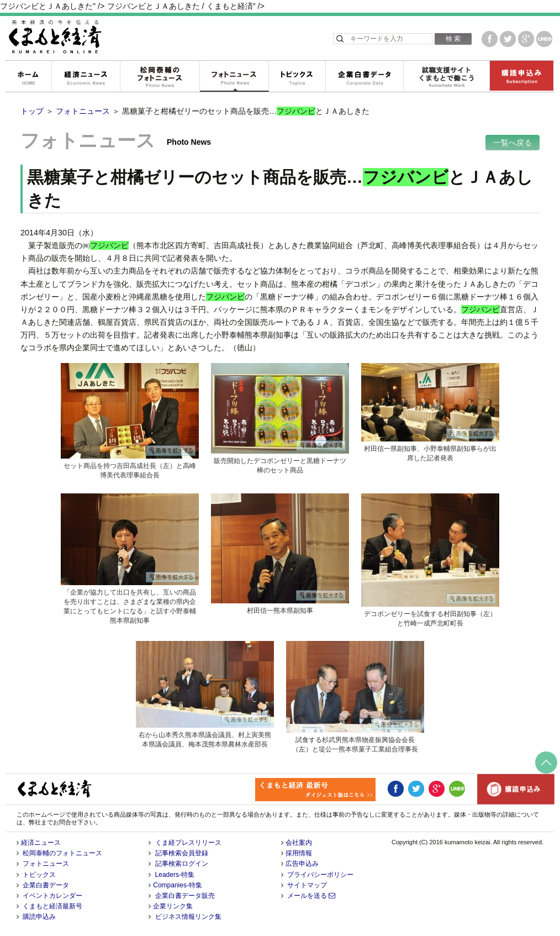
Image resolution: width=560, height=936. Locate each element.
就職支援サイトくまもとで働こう (446, 77)
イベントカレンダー (52, 896)
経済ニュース (86, 77)
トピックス (297, 77)
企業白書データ (364, 77)
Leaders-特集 (175, 875)
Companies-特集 (178, 885)
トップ (32, 111)
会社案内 (299, 843)
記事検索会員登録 (182, 853)
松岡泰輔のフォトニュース (160, 77)
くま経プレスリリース (188, 843)
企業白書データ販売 (185, 896)
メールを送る (311, 896)
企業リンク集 (173, 906)
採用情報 (299, 853)
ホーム (28, 77)
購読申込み (521, 77)
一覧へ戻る (513, 143)
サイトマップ (307, 885)
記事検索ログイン (182, 864)
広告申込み (302, 864)
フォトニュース (234, 77)
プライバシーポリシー (320, 875)
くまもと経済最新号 (52, 906)
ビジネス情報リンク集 (188, 917)
